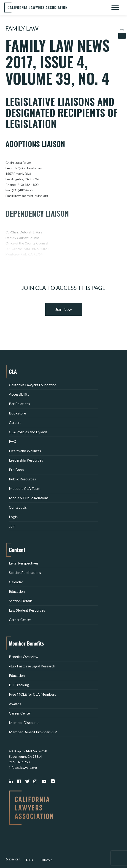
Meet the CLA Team (25, 488)
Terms (29, 860)
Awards (15, 704)
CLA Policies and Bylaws (28, 432)
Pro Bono (16, 469)
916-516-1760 (19, 762)
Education (17, 591)
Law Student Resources (27, 610)
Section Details (21, 601)
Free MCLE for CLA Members (32, 694)
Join (12, 526)
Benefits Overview (24, 657)
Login (13, 517)
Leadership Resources (26, 460)
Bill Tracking (19, 685)
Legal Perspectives (24, 563)
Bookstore (17, 413)
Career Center (20, 620)
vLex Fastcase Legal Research (32, 666)
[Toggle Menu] (115, 7)
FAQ (13, 441)
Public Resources (22, 479)
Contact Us (18, 507)
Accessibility (19, 394)
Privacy (46, 860)
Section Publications (25, 572)
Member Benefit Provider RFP (33, 732)
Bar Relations (19, 404)
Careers (15, 422)
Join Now (63, 309)
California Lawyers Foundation (33, 385)
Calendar (16, 582)
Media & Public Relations (29, 498)
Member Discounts (24, 722)
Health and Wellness (25, 451)
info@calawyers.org (23, 767)
